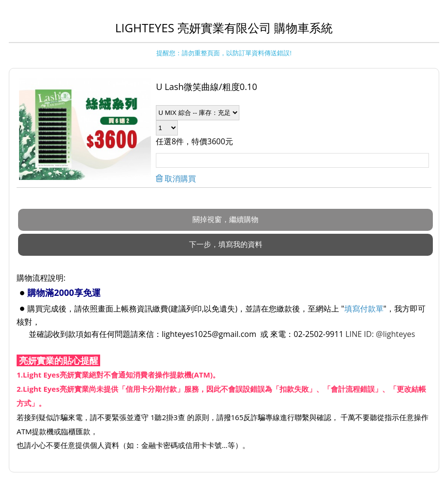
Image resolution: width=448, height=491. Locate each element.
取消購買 (179, 179)
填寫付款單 (364, 309)
